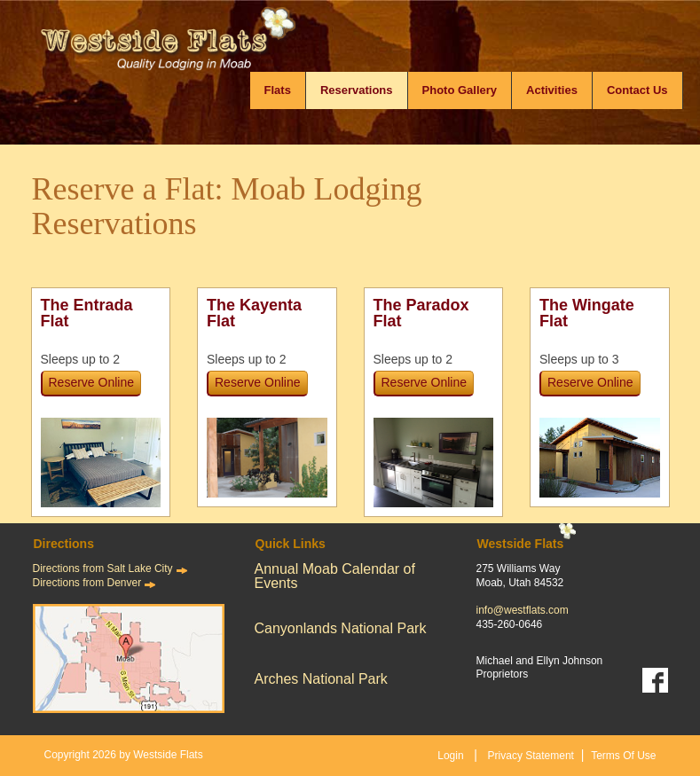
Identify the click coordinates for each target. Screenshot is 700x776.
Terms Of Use (623, 756)
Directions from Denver (87, 583)
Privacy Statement (531, 756)
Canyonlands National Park (341, 628)
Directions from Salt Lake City (103, 568)
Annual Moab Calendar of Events (335, 576)
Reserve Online (92, 382)
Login (450, 756)
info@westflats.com (523, 610)
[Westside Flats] (191, 49)
